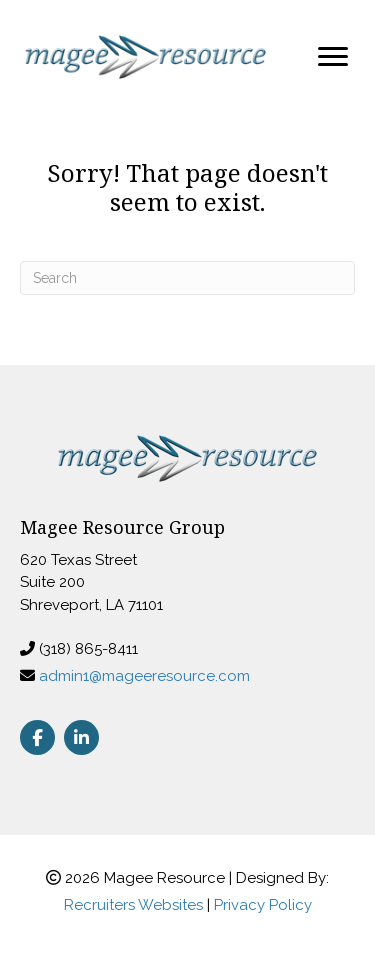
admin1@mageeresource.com (144, 676)
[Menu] (333, 57)
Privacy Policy (263, 905)
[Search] (187, 278)
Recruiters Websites (133, 905)
